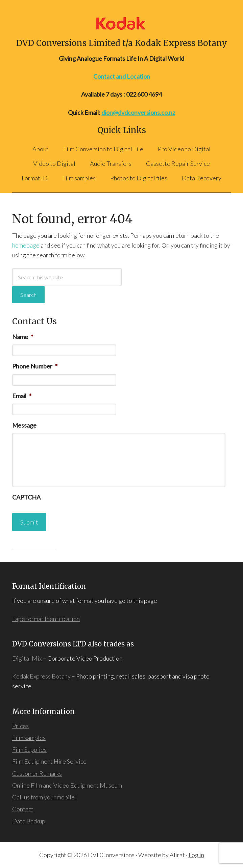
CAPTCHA (26, 497)
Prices (20, 726)
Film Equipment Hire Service (49, 761)
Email (22, 396)
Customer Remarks (37, 773)
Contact (23, 809)
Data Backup (29, 821)
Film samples (29, 738)
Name (23, 337)
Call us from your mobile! (44, 797)
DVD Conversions (121, 23)
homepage (26, 245)
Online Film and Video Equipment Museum (67, 785)
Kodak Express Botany (41, 676)
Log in (196, 855)
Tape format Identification (46, 619)
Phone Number (35, 366)
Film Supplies (29, 749)
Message (24, 425)
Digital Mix (27, 658)
